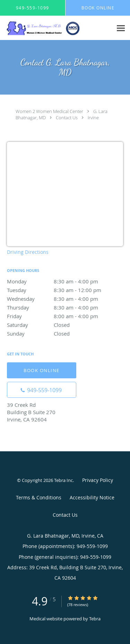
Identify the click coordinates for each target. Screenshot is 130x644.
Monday (65, 281)
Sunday (65, 333)
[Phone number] (42, 390)
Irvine (93, 118)
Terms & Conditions (39, 497)
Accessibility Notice (92, 497)
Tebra (95, 619)
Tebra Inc (63, 480)
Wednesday (65, 299)
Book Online (42, 370)
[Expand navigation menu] (121, 28)
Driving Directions (28, 252)
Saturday (65, 325)
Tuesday (65, 290)
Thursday (65, 307)
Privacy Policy (98, 480)
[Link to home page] (56, 28)
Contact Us (67, 118)
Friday (65, 316)
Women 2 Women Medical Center (49, 111)
